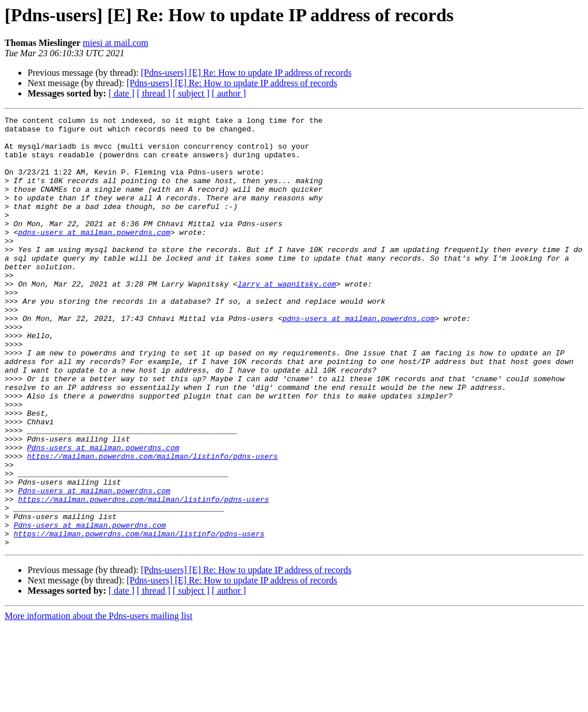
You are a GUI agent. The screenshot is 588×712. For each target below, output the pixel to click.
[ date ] (121, 93)
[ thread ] (154, 93)
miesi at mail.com (115, 43)
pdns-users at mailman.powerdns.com (94, 256)
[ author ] (229, 93)
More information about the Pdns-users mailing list (98, 702)
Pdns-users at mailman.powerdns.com (103, 514)
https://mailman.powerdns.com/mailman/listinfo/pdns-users (152, 525)
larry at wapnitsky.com (287, 318)
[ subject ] (191, 93)
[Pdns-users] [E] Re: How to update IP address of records (246, 73)
